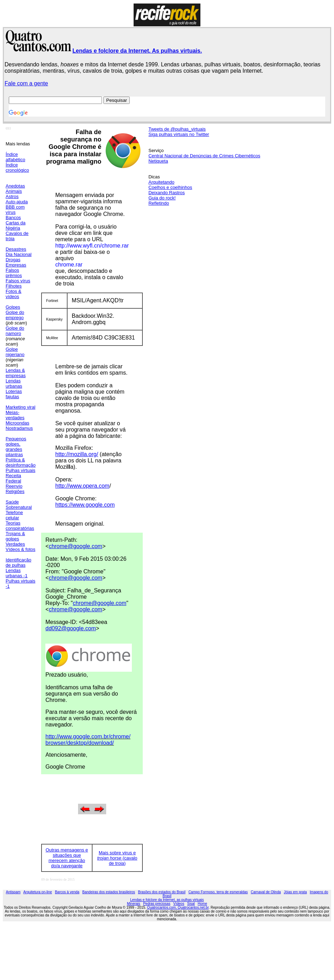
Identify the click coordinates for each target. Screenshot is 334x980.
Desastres (16, 249)
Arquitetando (161, 182)
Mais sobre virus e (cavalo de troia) (117, 858)
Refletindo (159, 203)
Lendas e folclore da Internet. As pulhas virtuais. (137, 51)
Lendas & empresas (16, 373)
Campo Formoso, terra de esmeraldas (218, 892)
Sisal (191, 904)
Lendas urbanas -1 (17, 573)
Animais (14, 191)
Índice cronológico (17, 167)
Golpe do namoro (15, 331)
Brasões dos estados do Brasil (162, 892)
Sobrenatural (19, 507)
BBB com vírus (15, 210)
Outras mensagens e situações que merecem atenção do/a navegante (67, 858)
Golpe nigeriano (15, 352)
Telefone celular (14, 515)
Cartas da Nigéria (15, 225)
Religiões (15, 491)
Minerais (134, 904)
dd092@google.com (70, 628)
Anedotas (15, 186)
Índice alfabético (15, 157)
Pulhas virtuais (21, 470)
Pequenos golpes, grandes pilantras (16, 447)
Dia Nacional (19, 254)
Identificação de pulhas (18, 563)
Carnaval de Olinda (266, 892)
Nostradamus (19, 428)
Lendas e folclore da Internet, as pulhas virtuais (167, 900)
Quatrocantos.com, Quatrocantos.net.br (178, 907)
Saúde (12, 502)
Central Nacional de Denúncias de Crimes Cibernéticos (204, 156)
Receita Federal (13, 478)
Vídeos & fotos (21, 549)
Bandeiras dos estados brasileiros (109, 892)
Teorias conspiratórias (20, 526)
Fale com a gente (26, 83)
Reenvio (14, 486)
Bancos (13, 218)
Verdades (15, 544)
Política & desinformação (21, 462)
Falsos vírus (18, 281)
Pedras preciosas (157, 904)
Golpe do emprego (15, 315)
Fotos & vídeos (14, 294)
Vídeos (179, 904)
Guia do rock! (162, 198)
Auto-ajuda (17, 202)
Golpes (13, 307)
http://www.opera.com (82, 486)
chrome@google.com (76, 546)
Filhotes (14, 286)
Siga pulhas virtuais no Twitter (179, 134)
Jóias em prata (295, 892)
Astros (12, 196)
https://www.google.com (85, 505)
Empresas (16, 265)
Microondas (17, 423)
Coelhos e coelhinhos (170, 187)
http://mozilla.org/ (77, 454)
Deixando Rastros (166, 193)
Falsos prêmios (14, 273)
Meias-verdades (15, 415)
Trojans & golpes (15, 536)
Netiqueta (158, 161)
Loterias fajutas (14, 394)
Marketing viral (21, 407)
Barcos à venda (67, 892)
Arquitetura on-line (38, 892)
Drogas (13, 260)
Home (202, 904)
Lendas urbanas (14, 383)
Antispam (13, 892)
